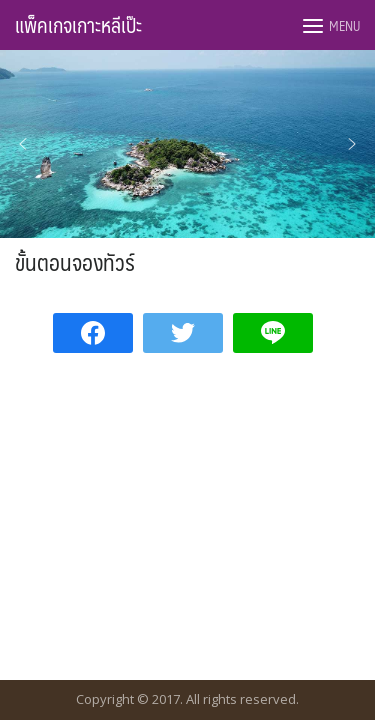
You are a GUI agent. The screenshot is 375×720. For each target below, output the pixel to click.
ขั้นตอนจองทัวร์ (75, 261)
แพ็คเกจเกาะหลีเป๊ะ (78, 25)
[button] (23, 144)
